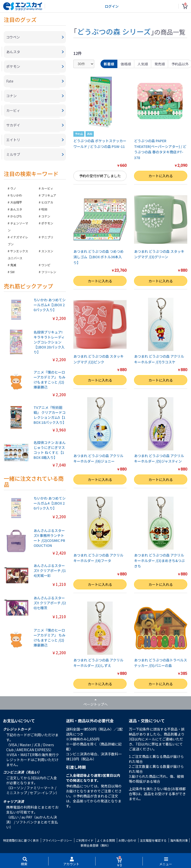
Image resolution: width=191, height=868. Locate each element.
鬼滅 (13, 265)
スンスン (47, 251)
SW (12, 272)
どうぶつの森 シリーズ (114, 31)
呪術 (44, 209)
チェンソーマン (18, 227)
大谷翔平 (16, 202)
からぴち (16, 216)
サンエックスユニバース (18, 254)
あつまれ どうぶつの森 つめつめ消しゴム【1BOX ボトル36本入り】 (98, 257)
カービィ (47, 188)
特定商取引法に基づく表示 (21, 840)
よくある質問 (106, 840)
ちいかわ (16, 195)
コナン (46, 216)
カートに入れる (161, 176)
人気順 (143, 64)
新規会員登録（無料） (95, 845)
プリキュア (49, 195)
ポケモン (47, 223)
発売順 (160, 64)
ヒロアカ (47, 202)
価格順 (126, 64)
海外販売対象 (179, 840)
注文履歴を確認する (153, 840)
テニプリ (47, 237)
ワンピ (46, 265)
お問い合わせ (127, 840)
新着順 (109, 64)
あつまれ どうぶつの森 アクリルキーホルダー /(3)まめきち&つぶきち (159, 561)
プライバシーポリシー (57, 840)
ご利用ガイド (85, 840)
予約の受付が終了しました (100, 176)
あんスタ (16, 209)
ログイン (112, 6)
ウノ (13, 188)
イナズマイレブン (18, 240)
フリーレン (49, 272)
